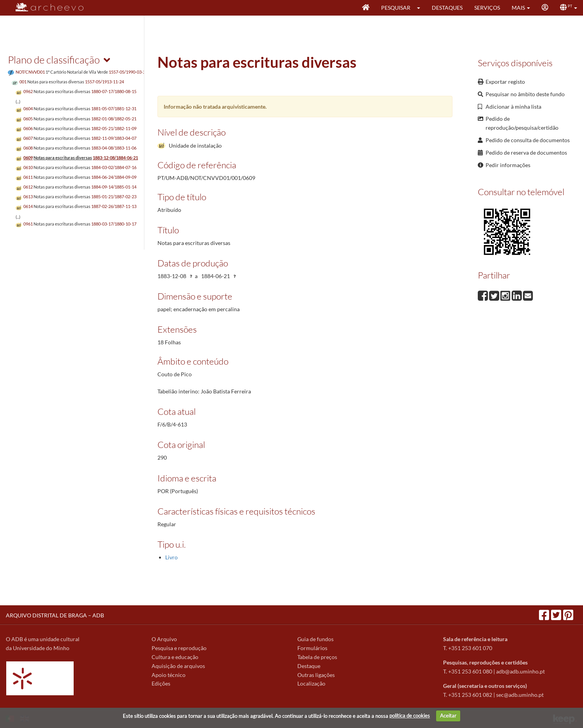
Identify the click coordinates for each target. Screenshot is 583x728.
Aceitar (448, 716)
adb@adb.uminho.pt (520, 671)
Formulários (312, 648)
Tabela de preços (317, 657)
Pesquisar (396, 8)
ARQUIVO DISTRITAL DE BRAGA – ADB (55, 615)
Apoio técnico (169, 675)
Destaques (447, 8)
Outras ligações (316, 675)
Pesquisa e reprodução (179, 648)
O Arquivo (164, 639)
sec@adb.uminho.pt (520, 695)
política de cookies (410, 716)
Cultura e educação (175, 657)
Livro (171, 557)
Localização (311, 683)
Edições (161, 683)
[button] (421, 8)
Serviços (487, 8)
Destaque (309, 666)
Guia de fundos (315, 639)
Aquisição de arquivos (178, 666)
